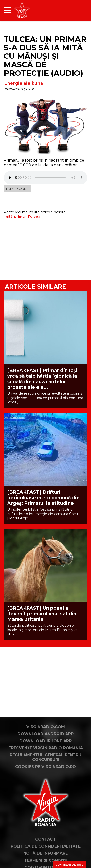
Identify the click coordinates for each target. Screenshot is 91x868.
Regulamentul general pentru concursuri (45, 757)
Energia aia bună (24, 83)
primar (20, 217)
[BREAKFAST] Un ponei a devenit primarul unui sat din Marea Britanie (42, 614)
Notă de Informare (45, 853)
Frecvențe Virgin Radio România (46, 748)
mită (8, 217)
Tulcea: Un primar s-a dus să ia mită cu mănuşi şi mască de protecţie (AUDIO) (45, 56)
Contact (45, 839)
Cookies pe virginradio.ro (45, 767)
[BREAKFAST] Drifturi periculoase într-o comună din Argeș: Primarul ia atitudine (43, 498)
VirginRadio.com (46, 727)
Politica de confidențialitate (46, 846)
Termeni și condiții (46, 860)
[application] (75, 10)
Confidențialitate (69, 865)
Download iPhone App (45, 741)
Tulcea (34, 217)
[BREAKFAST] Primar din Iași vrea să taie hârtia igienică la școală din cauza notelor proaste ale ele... (42, 379)
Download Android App (45, 734)
